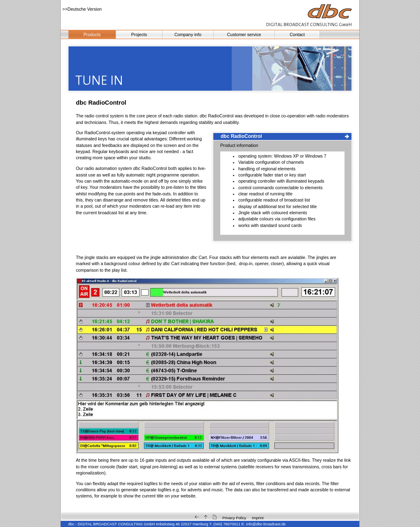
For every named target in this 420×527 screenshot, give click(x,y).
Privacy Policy (234, 518)
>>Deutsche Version (82, 9)
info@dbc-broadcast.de (266, 524)
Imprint (258, 518)
